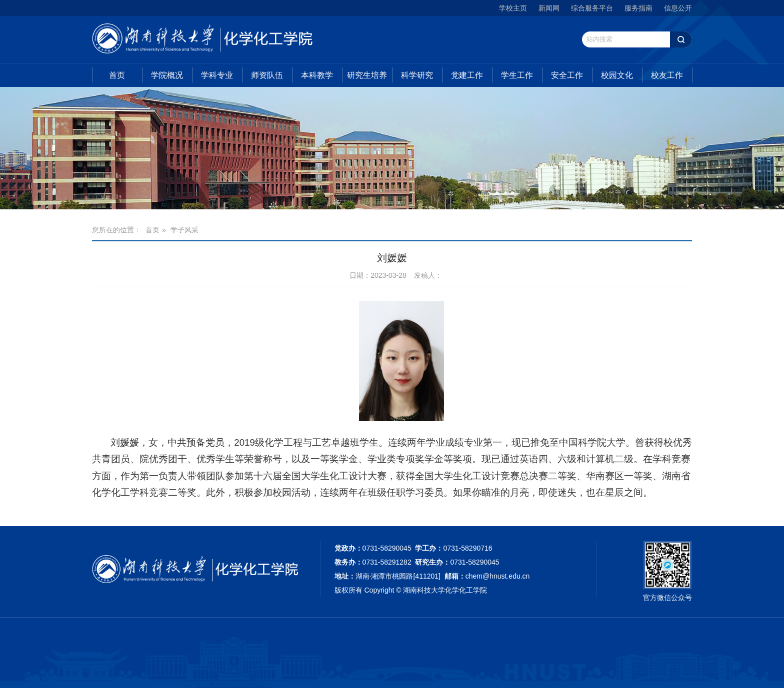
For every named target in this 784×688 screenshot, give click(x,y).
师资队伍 (267, 75)
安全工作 (567, 75)
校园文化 (617, 75)
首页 (117, 75)
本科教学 (317, 75)
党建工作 (467, 75)
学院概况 (167, 75)
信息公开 (678, 8)
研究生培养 (367, 75)
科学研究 (417, 75)
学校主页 (513, 8)
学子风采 (184, 230)
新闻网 (549, 8)
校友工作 (667, 75)
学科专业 (217, 75)
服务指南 (638, 8)
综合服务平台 (592, 8)
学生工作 (517, 75)
